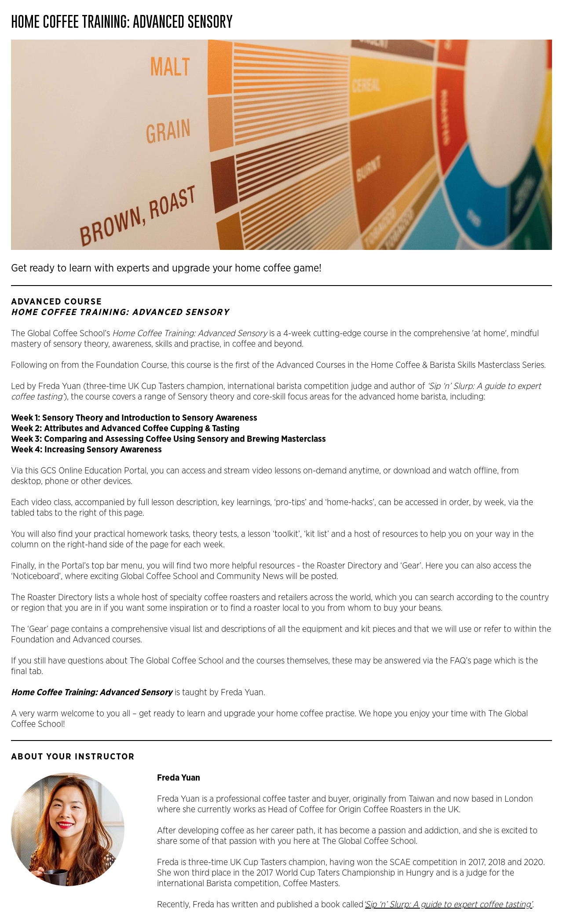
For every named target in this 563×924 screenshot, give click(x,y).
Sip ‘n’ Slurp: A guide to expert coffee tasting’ (449, 905)
